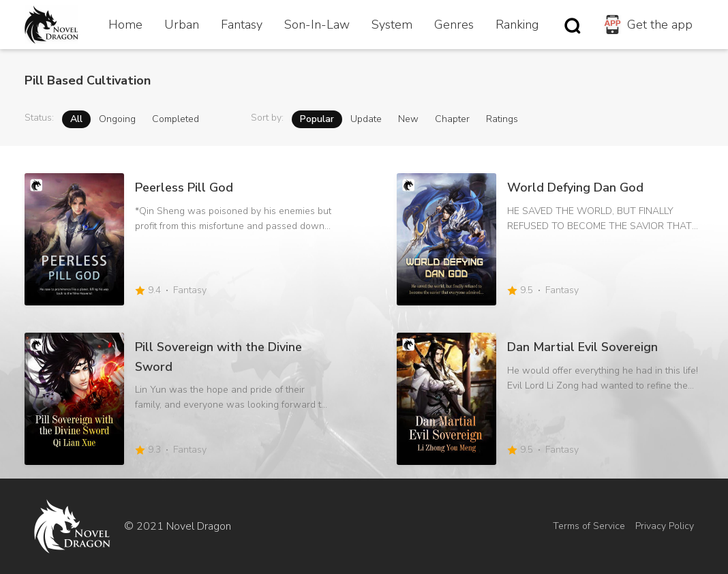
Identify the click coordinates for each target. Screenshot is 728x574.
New (408, 119)
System (392, 25)
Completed (176, 119)
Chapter (452, 119)
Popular (317, 119)
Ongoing (117, 119)
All (76, 119)
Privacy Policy (665, 526)
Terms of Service (589, 526)
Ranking (517, 25)
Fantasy (242, 25)
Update (366, 119)
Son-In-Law (317, 25)
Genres (454, 25)
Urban (182, 25)
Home (125, 25)
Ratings (502, 119)
